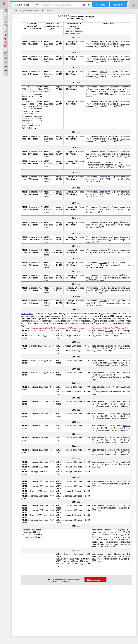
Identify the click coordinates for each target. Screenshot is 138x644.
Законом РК (114, 162)
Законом (103, 41)
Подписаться (95, 580)
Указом (103, 151)
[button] (4, 4)
